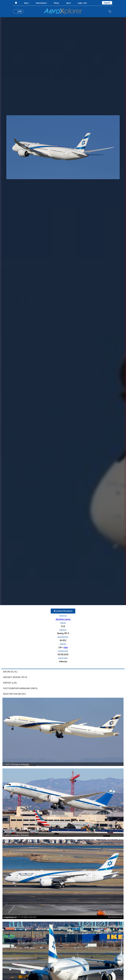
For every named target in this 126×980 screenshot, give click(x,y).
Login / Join (82, 3)
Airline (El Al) (10, 672)
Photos (56, 3)
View (66, 647)
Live (18, 11)
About (68, 3)
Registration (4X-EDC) (14, 694)
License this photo (63, 611)
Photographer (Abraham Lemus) (20, 688)
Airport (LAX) (10, 683)
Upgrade (107, 3)
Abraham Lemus (63, 619)
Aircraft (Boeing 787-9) (15, 677)
